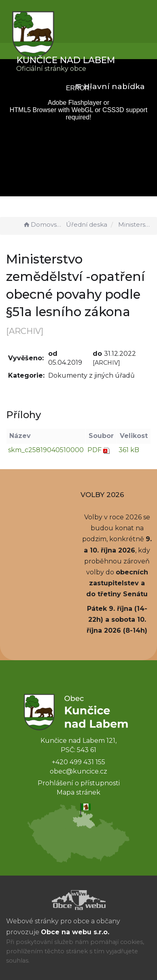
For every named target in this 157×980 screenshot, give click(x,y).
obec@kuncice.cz (78, 771)
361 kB (129, 450)
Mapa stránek (78, 792)
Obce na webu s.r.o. (75, 932)
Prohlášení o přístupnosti (79, 783)
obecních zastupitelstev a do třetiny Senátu (117, 583)
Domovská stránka (43, 224)
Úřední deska (87, 224)
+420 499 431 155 (78, 762)
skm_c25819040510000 (46, 450)
